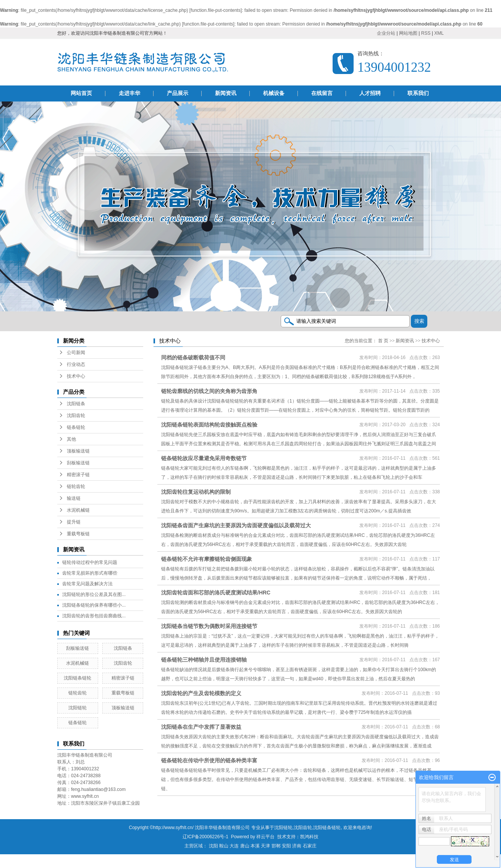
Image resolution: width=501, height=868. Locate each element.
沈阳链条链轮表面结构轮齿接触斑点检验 (209, 425)
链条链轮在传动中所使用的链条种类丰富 (209, 760)
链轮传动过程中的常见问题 (90, 562)
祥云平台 (265, 837)
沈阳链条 (76, 404)
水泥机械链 (78, 510)
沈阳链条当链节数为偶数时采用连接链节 (209, 626)
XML (439, 33)
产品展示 (178, 93)
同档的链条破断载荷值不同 (193, 358)
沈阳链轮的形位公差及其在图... (94, 594)
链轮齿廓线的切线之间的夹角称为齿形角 (209, 391)
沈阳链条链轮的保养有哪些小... (94, 605)
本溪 (255, 846)
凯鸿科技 (309, 837)
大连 (234, 846)
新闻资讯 (226, 93)
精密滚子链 (78, 475)
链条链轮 (76, 427)
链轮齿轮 (76, 486)
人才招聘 (370, 93)
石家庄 (310, 846)
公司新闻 (76, 353)
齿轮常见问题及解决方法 (87, 584)
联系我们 (418, 93)
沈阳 (213, 846)
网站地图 (408, 33)
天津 (265, 846)
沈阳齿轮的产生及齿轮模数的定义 (201, 693)
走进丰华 (129, 93)
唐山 (245, 846)
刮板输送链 (78, 463)
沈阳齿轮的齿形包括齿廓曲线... (94, 616)
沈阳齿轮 (76, 415)
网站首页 (81, 93)
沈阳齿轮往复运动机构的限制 (196, 492)
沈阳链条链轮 (78, 678)
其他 (71, 439)
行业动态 (76, 364)
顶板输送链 (78, 451)
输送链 (74, 498)
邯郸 (276, 846)
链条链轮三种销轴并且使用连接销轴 (204, 660)
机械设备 (274, 93)
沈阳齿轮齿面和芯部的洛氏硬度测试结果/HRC (216, 593)
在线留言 (322, 93)
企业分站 (386, 33)
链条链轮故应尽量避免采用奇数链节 (204, 458)
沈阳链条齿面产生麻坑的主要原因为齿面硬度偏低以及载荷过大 (236, 525)
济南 (297, 846)
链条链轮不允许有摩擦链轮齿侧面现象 (207, 559)
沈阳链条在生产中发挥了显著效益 (201, 727)
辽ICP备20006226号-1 (205, 837)
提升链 (74, 522)
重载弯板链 (78, 534)
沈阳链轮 (78, 708)
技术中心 (76, 376)
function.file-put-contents (216, 10)
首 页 (383, 341)
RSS (426, 33)
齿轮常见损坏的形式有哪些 (90, 573)
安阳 (286, 846)
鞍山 (224, 846)
